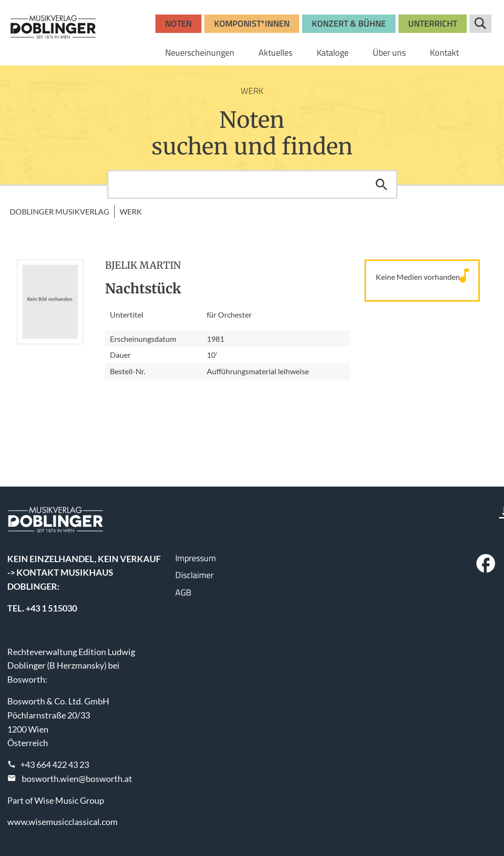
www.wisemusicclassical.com (62, 822)
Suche (481, 24)
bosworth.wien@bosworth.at (77, 779)
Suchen (382, 184)
